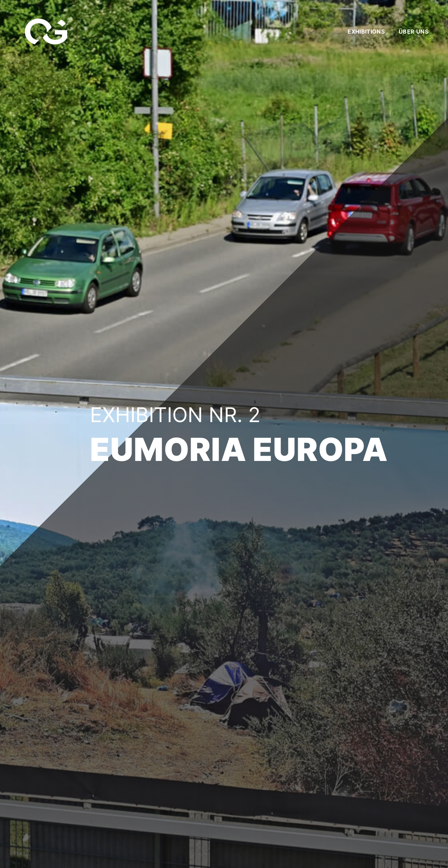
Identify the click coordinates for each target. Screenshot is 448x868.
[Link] (46, 32)
